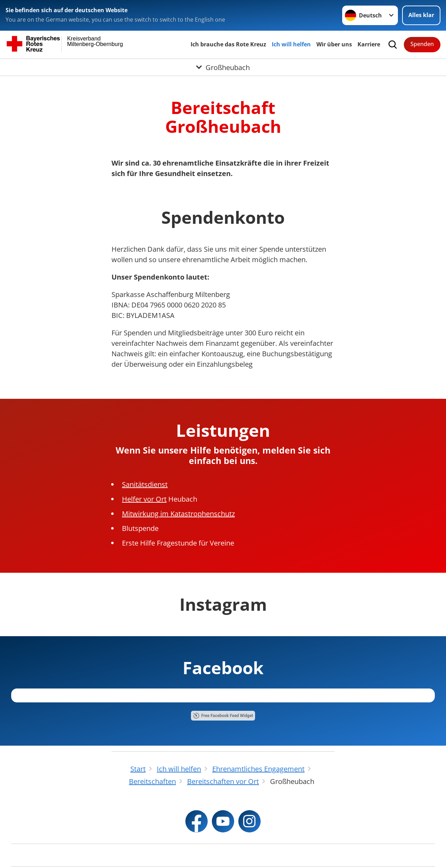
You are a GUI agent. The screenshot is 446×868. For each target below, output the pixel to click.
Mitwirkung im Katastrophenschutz (178, 514)
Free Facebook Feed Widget (223, 845)
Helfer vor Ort (144, 499)
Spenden (422, 44)
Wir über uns (334, 44)
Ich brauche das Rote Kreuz (228, 44)
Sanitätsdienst (145, 484)
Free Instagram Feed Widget (222, 759)
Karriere (369, 44)
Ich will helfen (291, 44)
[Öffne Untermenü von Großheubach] (223, 67)
